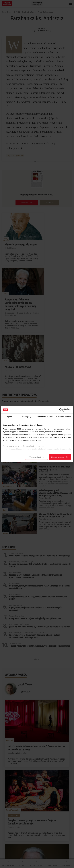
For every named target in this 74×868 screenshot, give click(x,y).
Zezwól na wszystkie (60, 457)
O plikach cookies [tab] (64, 417)
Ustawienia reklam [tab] (45, 417)
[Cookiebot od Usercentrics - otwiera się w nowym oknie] (61, 410)
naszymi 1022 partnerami (20, 429)
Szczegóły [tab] (27, 417)
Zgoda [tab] (10, 417)
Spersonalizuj (37, 457)
